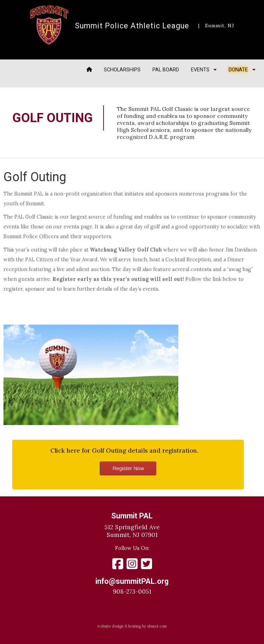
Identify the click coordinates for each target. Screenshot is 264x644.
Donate (238, 70)
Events (200, 70)
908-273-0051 (132, 592)
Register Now (128, 468)
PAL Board (166, 70)
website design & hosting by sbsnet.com (132, 626)
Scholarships (122, 70)
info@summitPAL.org (132, 581)
